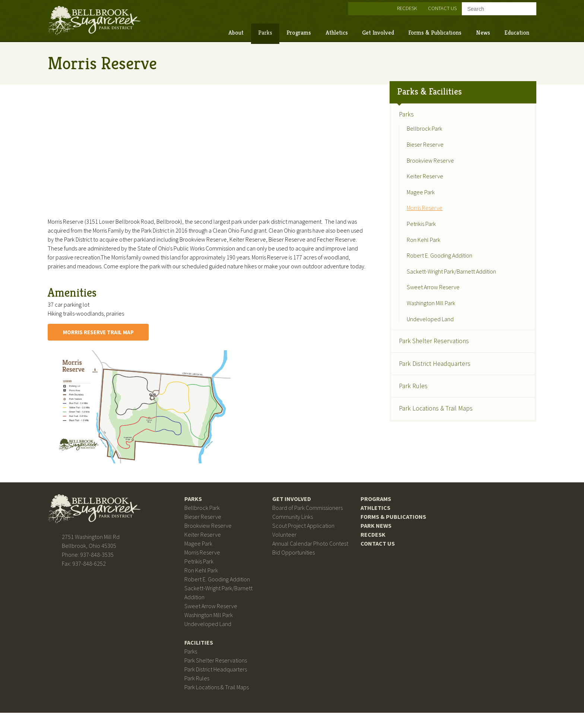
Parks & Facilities (420, 83)
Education (494, 30)
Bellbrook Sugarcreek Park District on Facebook (335, 6)
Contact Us (420, 6)
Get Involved (355, 30)
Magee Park (412, 183)
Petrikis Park (412, 215)
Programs (276, 30)
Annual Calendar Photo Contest (312, 554)
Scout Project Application (305, 536)
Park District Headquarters (426, 355)
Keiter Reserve (416, 168)
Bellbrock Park (415, 120)
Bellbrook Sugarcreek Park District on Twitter (364, 6)
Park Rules (404, 377)
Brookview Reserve (421, 152)
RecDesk (384, 6)
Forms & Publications (412, 30)
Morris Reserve (416, 199)
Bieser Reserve (416, 136)
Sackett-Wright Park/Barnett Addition (442, 263)
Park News (370, 536)
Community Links (294, 527)
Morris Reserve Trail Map (126, 342)
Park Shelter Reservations (425, 332)
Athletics (314, 30)
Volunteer (286, 545)
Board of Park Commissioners (309, 518)
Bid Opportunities (295, 563)
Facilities (209, 655)
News (460, 30)
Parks (242, 30)
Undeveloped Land (421, 310)
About (213, 30)
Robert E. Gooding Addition (431, 247)
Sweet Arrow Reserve (424, 279)
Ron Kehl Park (415, 231)
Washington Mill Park (422, 294)
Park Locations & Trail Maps (427, 400)
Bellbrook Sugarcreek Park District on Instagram (349, 6)
